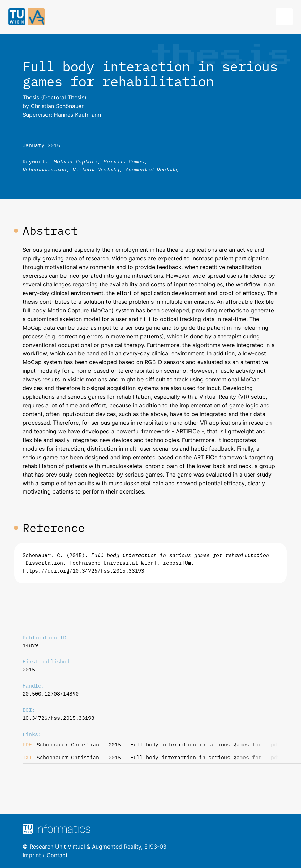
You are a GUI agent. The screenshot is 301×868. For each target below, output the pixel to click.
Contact (57, 855)
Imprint (32, 855)
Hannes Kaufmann (77, 115)
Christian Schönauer (57, 106)
